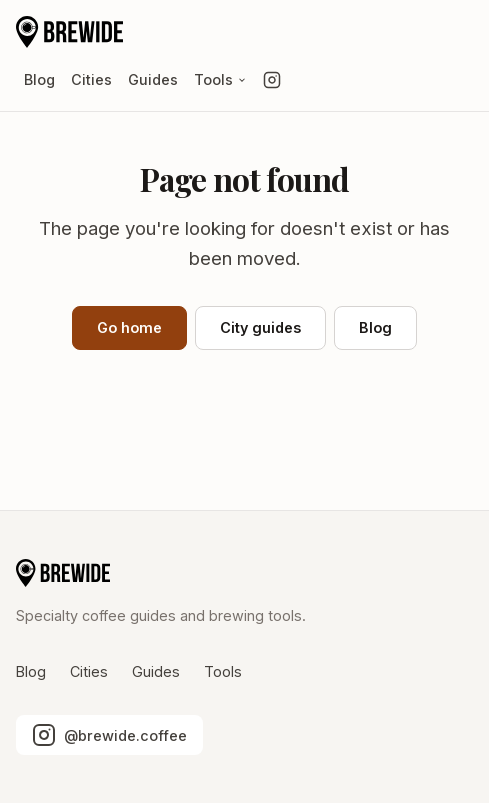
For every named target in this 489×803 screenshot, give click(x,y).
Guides (153, 79)
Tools (220, 79)
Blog (39, 79)
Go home (129, 327)
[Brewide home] (69, 32)
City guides (260, 327)
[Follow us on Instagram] (272, 80)
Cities (91, 79)
